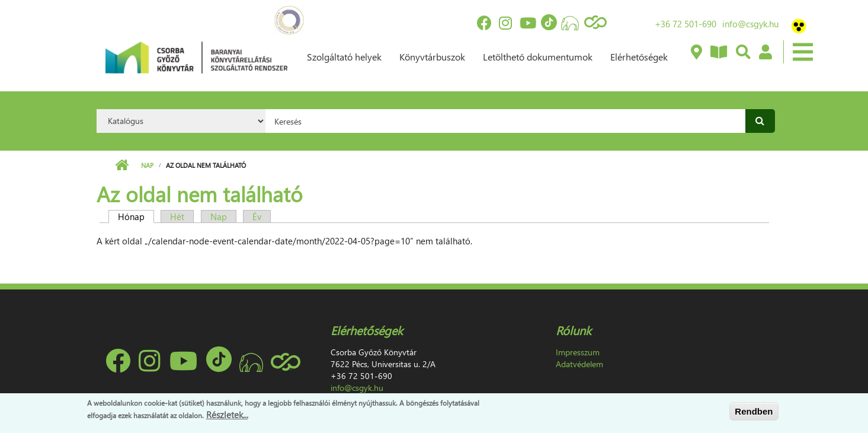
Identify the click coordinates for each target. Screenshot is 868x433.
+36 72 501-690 (686, 24)
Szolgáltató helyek (344, 57)
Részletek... (227, 418)
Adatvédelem (579, 364)
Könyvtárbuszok (432, 57)
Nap (147, 165)
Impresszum (578, 352)
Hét (177, 216)
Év (257, 216)
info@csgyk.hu (750, 24)
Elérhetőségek (639, 57)
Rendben (754, 414)
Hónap (136, 216)
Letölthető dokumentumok (538, 57)
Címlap (122, 165)
